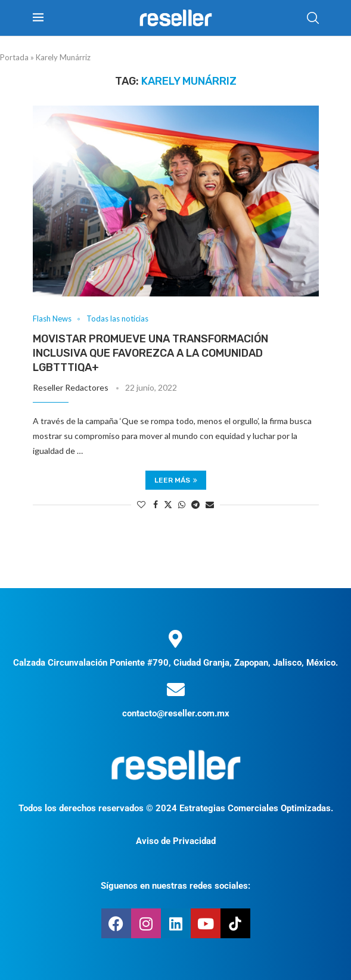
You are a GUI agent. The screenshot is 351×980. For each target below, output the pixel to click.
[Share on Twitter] (168, 504)
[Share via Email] (210, 504)
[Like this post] (141, 504)
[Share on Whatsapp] (182, 504)
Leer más (176, 480)
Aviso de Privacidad (176, 841)
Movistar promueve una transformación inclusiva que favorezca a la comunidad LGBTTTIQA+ (150, 353)
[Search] (313, 18)
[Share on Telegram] (195, 504)
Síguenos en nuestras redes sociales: (175, 886)
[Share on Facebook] (156, 504)
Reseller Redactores (71, 387)
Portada (14, 57)
